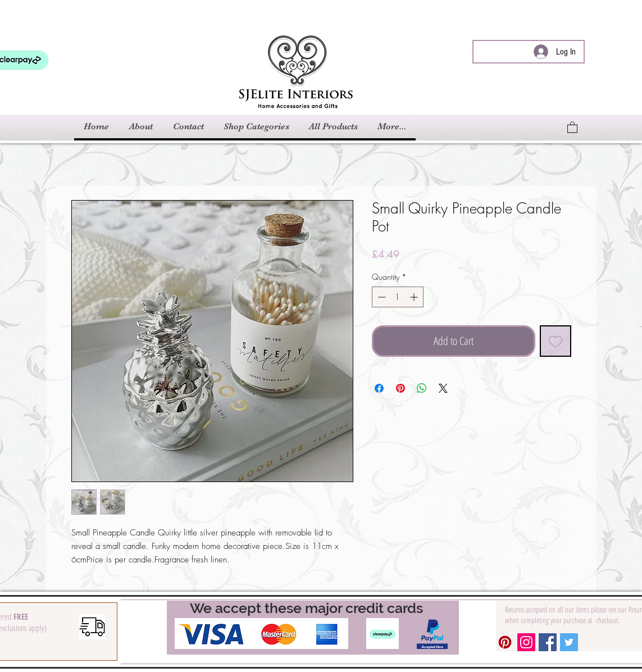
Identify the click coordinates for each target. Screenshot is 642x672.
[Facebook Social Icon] (548, 642)
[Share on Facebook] (379, 388)
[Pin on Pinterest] (400, 388)
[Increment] (415, 297)
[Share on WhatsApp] (422, 388)
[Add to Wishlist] (556, 341)
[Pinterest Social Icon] (505, 642)
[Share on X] (443, 388)
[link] (572, 127)
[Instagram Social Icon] (526, 642)
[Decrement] (381, 297)
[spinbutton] (398, 297)
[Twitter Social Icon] (569, 642)
